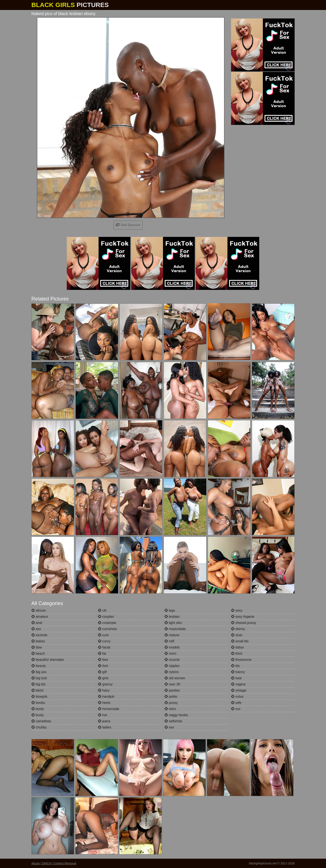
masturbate (175, 629)
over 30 (172, 684)
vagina (238, 684)
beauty (39, 666)
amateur (40, 617)
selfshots (173, 721)
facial (104, 647)
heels (104, 703)
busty (38, 715)
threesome (241, 660)
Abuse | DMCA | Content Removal (54, 863)
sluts (237, 635)
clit (102, 610)
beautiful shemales (48, 660)
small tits (240, 641)
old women (175, 678)
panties (172, 690)
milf (169, 641)
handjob (106, 697)
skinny (238, 629)
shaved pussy (244, 623)
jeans (104, 721)
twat (236, 678)
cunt (103, 635)
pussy (171, 703)
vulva (237, 697)
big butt (39, 678)
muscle (172, 660)
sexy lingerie (243, 617)
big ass (39, 672)
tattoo (237, 647)
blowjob (39, 697)
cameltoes (41, 721)
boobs (38, 703)
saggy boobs (176, 715)
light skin (173, 623)
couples (106, 617)
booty (38, 709)
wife (236, 703)
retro (170, 709)
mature (172, 635)
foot (103, 666)
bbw (37, 647)
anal (37, 623)
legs (170, 610)
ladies (104, 727)
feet (103, 660)
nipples (172, 666)
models (172, 647)
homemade (109, 709)
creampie (107, 623)
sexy (237, 610)
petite (171, 697)
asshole (39, 635)
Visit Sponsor (128, 225)
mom (170, 653)
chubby (39, 727)
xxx (236, 709)
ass (36, 629)
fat (102, 653)
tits (235, 666)
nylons (172, 672)
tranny (238, 672)
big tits (38, 684)
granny (105, 684)
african (39, 610)
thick (237, 653)
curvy (104, 641)
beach (38, 653)
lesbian (172, 617)
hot (102, 715)
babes (38, 641)
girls (103, 678)
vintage (239, 690)
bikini (37, 690)
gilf (102, 672)
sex (169, 727)
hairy (104, 690)
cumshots (107, 629)
